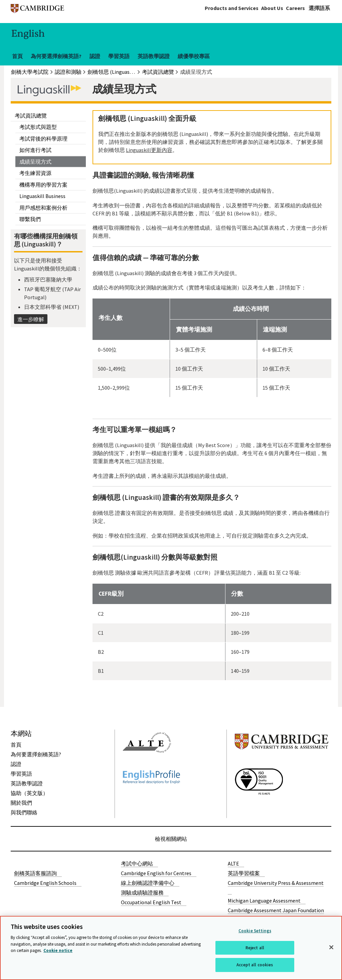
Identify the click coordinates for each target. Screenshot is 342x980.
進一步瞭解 (31, 319)
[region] (171, 948)
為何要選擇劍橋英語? (56, 56)
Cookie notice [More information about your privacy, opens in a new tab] (58, 950)
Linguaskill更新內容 (149, 150)
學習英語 (119, 56)
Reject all (255, 948)
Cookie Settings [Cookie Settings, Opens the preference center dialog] (255, 931)
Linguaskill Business (42, 196)
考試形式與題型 (38, 127)
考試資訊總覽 (31, 116)
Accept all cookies (255, 965)
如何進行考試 (35, 150)
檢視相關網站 (171, 839)
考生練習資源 (35, 173)
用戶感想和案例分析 (43, 208)
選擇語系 (319, 8)
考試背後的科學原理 (43, 139)
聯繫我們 (30, 219)
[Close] (331, 947)
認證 (95, 56)
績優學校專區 (194, 56)
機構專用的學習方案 (43, 185)
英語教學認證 (154, 56)
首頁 (17, 56)
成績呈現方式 (35, 162)
